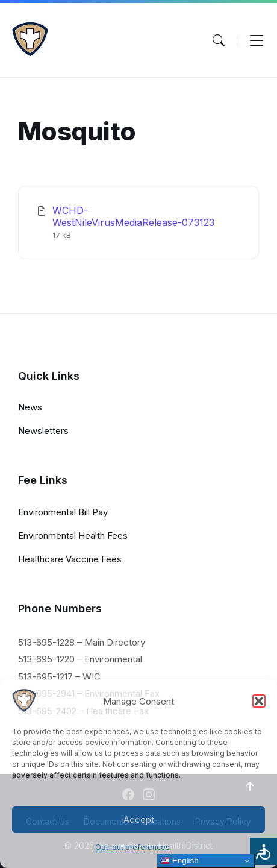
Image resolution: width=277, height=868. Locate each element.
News (30, 407)
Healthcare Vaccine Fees (70, 559)
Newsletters (43, 431)
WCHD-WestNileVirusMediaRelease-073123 (133, 216)
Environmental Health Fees (73, 536)
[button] (259, 701)
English (179, 861)
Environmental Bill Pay (63, 512)
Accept (139, 819)
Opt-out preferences (132, 847)
